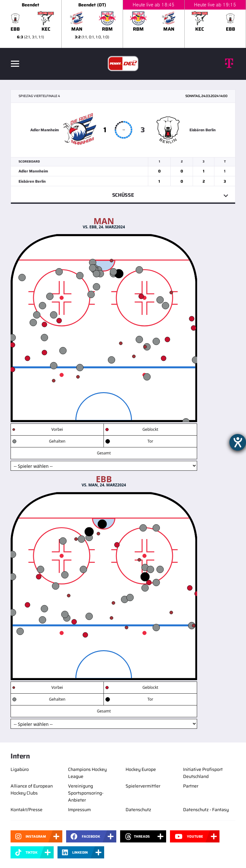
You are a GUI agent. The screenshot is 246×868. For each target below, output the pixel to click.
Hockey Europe (141, 769)
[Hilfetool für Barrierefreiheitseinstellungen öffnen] (238, 442)
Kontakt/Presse (27, 810)
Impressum (79, 810)
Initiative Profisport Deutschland (203, 773)
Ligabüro (20, 769)
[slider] (123, 24)
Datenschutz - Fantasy (206, 810)
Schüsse (123, 195)
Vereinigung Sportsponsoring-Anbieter (86, 793)
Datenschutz (138, 810)
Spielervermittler (143, 786)
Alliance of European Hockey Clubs (32, 789)
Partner (191, 786)
